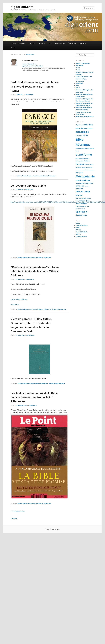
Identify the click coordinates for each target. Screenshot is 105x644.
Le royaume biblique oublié (28, 186)
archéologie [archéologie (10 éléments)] (82, 132)
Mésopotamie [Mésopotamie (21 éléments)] (85, 176)
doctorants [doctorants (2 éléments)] (79, 158)
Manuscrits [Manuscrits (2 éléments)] (79, 170)
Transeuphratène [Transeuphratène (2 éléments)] (80, 209)
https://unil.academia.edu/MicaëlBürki (32, 66)
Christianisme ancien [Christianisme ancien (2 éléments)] (81, 148)
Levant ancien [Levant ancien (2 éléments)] (89, 167)
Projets (50, 43)
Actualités (22, 43)
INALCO (78, 230)
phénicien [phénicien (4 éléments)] (80, 189)
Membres (42, 43)
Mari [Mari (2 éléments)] (83, 170)
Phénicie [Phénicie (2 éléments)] (87, 186)
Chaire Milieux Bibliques (19, 299)
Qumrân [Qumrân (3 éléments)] (78, 198)
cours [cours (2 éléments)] (77, 151)
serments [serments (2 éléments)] (78, 201)
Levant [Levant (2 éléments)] (83, 167)
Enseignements (60, 43)
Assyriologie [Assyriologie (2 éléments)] (79, 136)
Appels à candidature (83, 63)
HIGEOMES (79, 83)
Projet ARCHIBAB (81, 232)
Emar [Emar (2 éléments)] (83, 158)
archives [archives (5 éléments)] (89, 128)
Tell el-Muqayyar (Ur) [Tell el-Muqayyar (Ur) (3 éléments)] (83, 206)
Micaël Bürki (30, 55)
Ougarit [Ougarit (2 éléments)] (78, 183)
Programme (15, 304)
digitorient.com (22, 7)
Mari (77, 85)
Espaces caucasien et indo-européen (29, 383)
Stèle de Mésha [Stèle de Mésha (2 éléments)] (85, 201)
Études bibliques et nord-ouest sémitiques (35, 176)
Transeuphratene (81, 236)
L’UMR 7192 (32, 43)
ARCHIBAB (79, 66)
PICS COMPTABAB (82, 110)
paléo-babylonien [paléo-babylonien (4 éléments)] (87, 183)
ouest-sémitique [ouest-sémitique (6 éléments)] (83, 180)
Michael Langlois (55, 529)
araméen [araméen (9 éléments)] (80, 128)
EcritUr (78, 70)
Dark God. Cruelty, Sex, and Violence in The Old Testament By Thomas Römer (34, 87)
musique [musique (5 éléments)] (79, 173)
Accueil (13, 43)
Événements (72, 43)
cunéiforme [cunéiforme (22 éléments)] (84, 155)
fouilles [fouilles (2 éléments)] (87, 158)
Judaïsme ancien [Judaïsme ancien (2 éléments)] (89, 164)
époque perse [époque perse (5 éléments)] (81, 215)
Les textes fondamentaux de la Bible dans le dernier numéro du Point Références (34, 397)
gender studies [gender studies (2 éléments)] (80, 161)
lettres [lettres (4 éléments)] (78, 167)
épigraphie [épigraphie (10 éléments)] (82, 212)
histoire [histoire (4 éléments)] (87, 161)
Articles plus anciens (18, 511)
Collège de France (82, 225)
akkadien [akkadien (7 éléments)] (88, 125)
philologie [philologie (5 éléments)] (80, 186)
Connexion (14, 519)
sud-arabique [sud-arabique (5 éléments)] (81, 203)
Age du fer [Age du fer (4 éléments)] (80, 125)
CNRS (78, 223)
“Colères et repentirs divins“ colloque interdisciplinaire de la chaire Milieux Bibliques (35, 271)
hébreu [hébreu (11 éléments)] (80, 164)
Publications (83, 43)
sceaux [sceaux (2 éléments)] (89, 198)
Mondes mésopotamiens (59, 309)
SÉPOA (78, 234)
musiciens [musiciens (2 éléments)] (92, 170)
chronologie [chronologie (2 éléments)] (91, 148)
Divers (20, 176)
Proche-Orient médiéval (83, 112)
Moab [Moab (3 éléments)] (87, 170)
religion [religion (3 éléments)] (84, 198)
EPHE (78, 228)
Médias (13, 48)
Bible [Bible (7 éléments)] (85, 135)
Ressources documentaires (57, 383)
